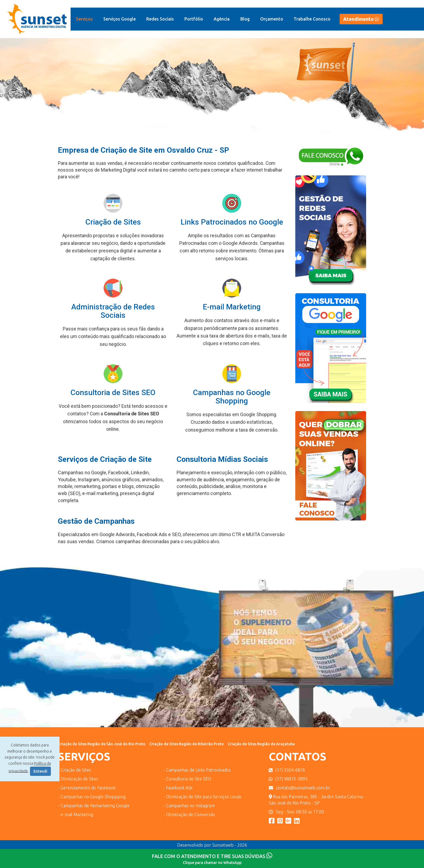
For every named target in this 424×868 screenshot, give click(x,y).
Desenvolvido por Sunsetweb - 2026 (212, 845)
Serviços (84, 19)
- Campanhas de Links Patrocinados (197, 770)
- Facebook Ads (178, 788)
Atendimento (361, 19)
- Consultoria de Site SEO (187, 779)
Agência (222, 19)
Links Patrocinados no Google (232, 222)
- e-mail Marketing (76, 814)
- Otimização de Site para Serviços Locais (202, 797)
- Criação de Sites (74, 770)
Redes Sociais (160, 19)
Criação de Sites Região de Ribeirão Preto (187, 744)
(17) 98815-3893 (288, 779)
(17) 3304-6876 (287, 770)
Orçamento (272, 19)
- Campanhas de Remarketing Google (94, 806)
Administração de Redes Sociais (113, 311)
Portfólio (194, 19)
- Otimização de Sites (78, 779)
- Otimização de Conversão (189, 814)
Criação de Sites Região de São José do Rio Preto (102, 744)
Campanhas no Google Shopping (232, 397)
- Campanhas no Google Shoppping (92, 797)
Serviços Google (120, 19)
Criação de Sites (113, 222)
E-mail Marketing (232, 307)
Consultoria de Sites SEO (113, 393)
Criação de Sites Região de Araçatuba (261, 744)
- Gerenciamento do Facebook (87, 788)
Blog (245, 19)
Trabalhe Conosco (312, 19)
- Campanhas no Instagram (189, 806)
